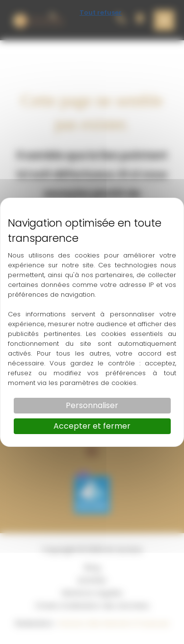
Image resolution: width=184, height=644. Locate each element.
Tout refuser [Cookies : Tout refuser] (101, 13)
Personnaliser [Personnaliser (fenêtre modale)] (92, 405)
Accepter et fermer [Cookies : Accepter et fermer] (92, 426)
